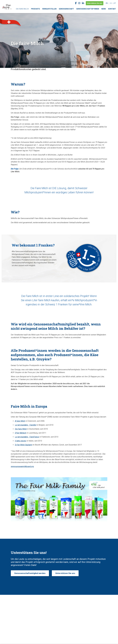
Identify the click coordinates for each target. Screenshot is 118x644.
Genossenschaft (66, 9)
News (104, 9)
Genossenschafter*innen (88, 9)
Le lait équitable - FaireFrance (27, 437)
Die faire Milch (22, 9)
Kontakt (112, 9)
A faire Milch (20, 421)
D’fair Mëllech (21, 433)
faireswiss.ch (7, 5)
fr (107, 3)
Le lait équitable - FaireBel (26, 425)
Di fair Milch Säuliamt (23, 445)
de (111, 3)
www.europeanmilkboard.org (22, 466)
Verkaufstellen (49, 9)
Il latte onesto (21, 441)
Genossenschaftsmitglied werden (30, 573)
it (115, 3)
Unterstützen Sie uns (95, 3)
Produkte (35, 9)
